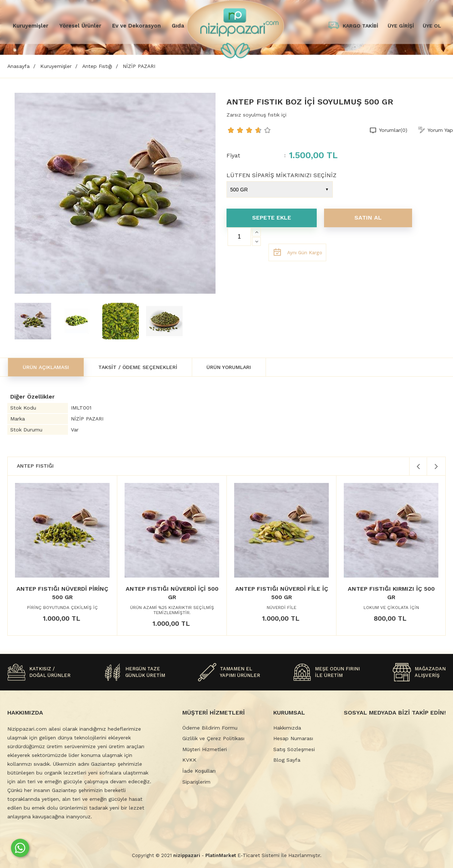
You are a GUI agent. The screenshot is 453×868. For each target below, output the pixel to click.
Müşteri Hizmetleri (205, 749)
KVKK (189, 760)
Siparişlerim (196, 782)
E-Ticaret (249, 855)
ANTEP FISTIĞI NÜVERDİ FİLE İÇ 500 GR (282, 593)
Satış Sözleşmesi (294, 749)
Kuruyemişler (31, 26)
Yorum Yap (440, 130)
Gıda (178, 26)
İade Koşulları (199, 771)
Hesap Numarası (293, 738)
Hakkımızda (287, 728)
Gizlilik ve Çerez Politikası (213, 738)
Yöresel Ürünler (80, 26)
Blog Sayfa (287, 760)
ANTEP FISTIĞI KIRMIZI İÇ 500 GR (391, 593)
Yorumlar (393, 130)
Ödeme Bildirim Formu (210, 728)
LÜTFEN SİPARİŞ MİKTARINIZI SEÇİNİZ (281, 175)
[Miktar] (239, 237)
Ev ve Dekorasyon (136, 26)
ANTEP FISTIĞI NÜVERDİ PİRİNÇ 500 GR (62, 593)
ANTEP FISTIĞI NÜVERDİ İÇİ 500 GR (172, 593)
